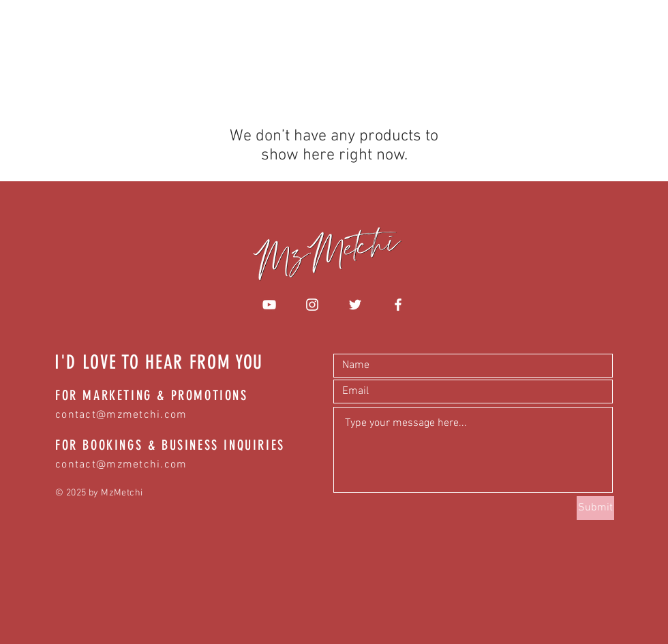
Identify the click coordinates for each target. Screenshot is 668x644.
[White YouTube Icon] (269, 305)
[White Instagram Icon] (312, 305)
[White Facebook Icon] (398, 305)
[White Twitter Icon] (355, 305)
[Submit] (595, 508)
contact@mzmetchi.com (121, 415)
